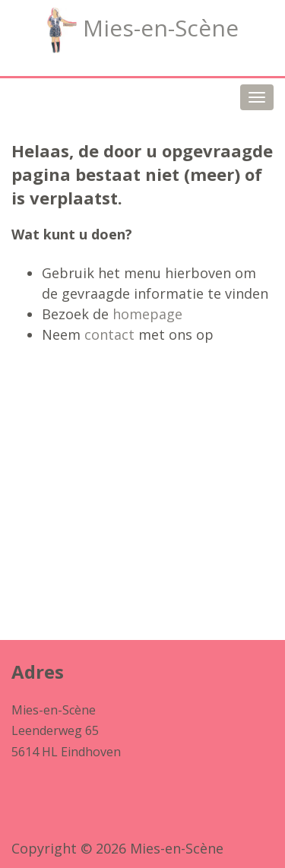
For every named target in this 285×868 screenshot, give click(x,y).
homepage (147, 314)
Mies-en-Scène (142, 30)
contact (109, 334)
